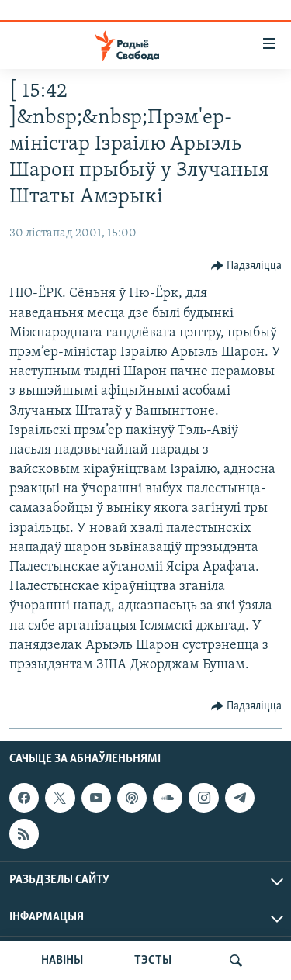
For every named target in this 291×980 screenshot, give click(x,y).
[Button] (247, 266)
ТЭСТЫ (153, 961)
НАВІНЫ (62, 961)
